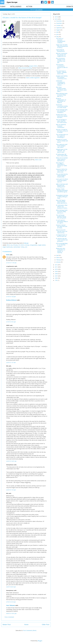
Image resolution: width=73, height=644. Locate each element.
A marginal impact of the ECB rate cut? (62, 236)
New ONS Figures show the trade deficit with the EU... (62, 202)
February (59, 260)
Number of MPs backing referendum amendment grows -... (62, 191)
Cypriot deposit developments (60, 50)
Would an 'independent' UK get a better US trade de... (61, 101)
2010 (56, 269)
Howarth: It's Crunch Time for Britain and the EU (62, 141)
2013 (56, 19)
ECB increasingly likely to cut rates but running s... (62, 245)
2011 (56, 267)
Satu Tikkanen (11, 605)
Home (26, 624)
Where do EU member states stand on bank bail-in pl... (62, 159)
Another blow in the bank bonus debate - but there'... (62, 116)
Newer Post (7, 624)
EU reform (21, 245)
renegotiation (34, 245)
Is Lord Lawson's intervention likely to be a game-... (62, 221)
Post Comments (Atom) (30, 630)
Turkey (22, 247)
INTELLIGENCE (16, 6)
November (59, 23)
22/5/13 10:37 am (11, 461)
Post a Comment (9, 617)
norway (27, 245)
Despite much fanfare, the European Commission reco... (62, 77)
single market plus (8, 247)
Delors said (38, 160)
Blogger (40, 641)
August (58, 30)
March (58, 258)
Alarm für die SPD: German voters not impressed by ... (62, 231)
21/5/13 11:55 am (11, 263)
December (59, 21)
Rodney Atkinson (11, 300)
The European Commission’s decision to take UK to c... (62, 67)
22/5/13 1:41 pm (11, 490)
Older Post (46, 624)
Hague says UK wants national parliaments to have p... (62, 46)
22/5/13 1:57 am (11, 362)
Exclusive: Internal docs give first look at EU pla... (62, 226)
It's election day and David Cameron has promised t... (62, 240)
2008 (56, 274)
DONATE (70, 6)
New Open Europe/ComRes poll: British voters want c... (61, 89)
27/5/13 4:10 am (11, 602)
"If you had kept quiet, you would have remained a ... (62, 111)
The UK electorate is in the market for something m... (62, 136)
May (58, 37)
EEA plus (16, 245)
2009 (56, 271)
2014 (56, 17)
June (58, 34)
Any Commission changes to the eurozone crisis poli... (61, 60)
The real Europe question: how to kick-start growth (61, 217)
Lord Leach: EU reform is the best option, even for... (62, 180)
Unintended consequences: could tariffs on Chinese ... (61, 83)
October (59, 25)
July (57, 32)
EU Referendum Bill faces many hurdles (62, 155)
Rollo (8, 255)
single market (42, 245)
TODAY (3, 6)
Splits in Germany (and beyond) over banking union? (62, 185)
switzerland (17, 247)
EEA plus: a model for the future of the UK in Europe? (62, 131)
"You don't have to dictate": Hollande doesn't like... (61, 72)
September (59, 28)
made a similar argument (33, 78)
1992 (56, 280)
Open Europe (12, 2)
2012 (56, 265)
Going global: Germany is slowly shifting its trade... (62, 197)
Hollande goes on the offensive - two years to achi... (62, 151)
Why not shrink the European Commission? (61, 126)
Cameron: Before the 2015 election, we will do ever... (62, 171)
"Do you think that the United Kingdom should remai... (62, 176)
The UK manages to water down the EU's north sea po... (62, 121)
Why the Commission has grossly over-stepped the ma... (62, 55)
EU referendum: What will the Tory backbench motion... (62, 207)
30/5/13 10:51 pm (11, 613)
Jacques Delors (33, 66)
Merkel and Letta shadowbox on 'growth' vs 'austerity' (61, 250)
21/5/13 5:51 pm (11, 322)
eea (11, 245)
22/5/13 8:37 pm (11, 587)
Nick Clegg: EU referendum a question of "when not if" (61, 165)
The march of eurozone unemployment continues (61, 41)
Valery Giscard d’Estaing (25, 68)
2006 (56, 278)
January (58, 262)
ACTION (29, 6)
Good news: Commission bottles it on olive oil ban (62, 106)
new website (39, 10)
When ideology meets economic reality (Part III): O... (62, 212)
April (58, 255)
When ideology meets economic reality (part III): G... (62, 95)
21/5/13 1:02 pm (11, 297)
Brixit (8, 245)
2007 (56, 276)
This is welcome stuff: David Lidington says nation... (62, 146)
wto (26, 247)
